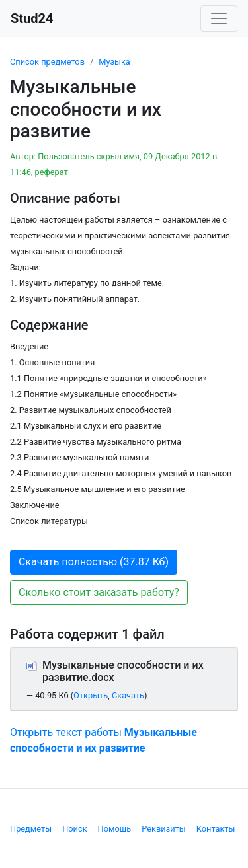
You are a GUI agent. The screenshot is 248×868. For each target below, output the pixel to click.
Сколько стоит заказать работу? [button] (99, 592)
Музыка (114, 62)
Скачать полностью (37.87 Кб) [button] (94, 562)
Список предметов (47, 62)
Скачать (128, 695)
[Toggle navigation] (219, 18)
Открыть (91, 695)
